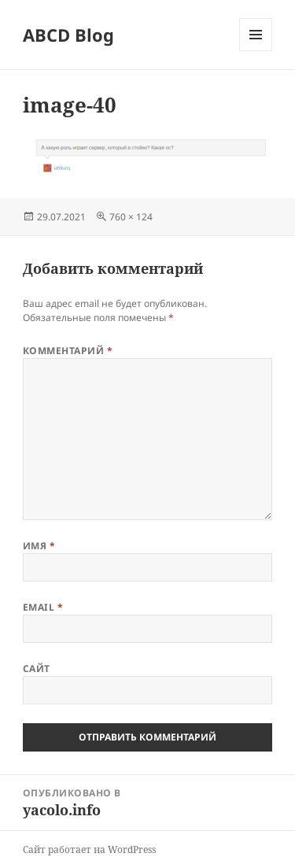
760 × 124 (131, 217)
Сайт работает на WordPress (89, 850)
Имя (39, 546)
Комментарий (68, 351)
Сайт (37, 669)
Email (43, 607)
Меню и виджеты (256, 51)
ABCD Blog (68, 35)
